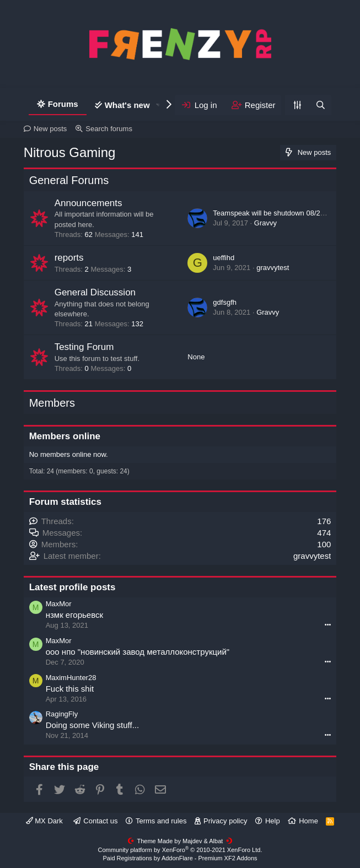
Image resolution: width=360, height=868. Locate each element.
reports (69, 258)
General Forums (69, 180)
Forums (63, 104)
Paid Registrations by (180, 858)
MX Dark (44, 821)
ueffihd (224, 258)
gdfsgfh (225, 302)
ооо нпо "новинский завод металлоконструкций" (138, 652)
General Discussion (95, 292)
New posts (50, 129)
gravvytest (273, 268)
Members (52, 403)
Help (273, 821)
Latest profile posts (72, 587)
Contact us (100, 821)
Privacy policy (225, 821)
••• (328, 624)
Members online (65, 436)
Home (308, 821)
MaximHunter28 (71, 678)
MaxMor (59, 604)
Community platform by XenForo (180, 850)
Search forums (109, 129)
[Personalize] (297, 105)
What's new (127, 105)
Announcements (88, 203)
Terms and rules (161, 821)
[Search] (320, 105)
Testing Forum (84, 347)
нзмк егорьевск (74, 615)
